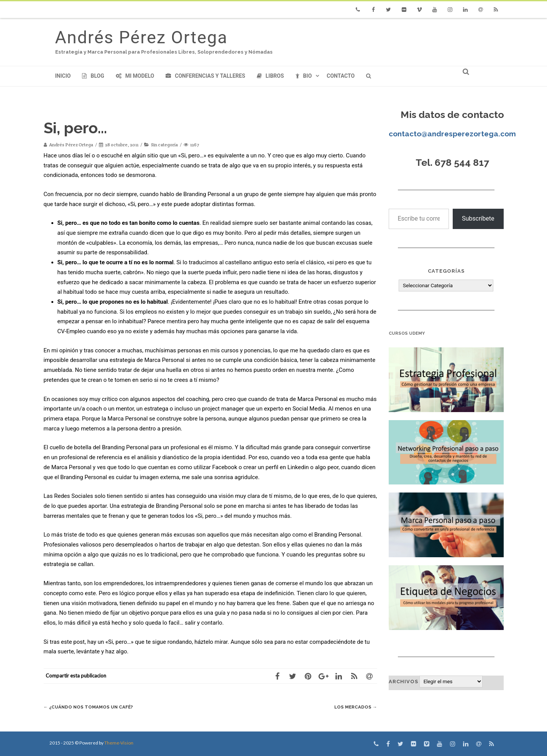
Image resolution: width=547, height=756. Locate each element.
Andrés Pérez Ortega (141, 37)
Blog (93, 76)
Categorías (446, 271)
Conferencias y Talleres (205, 76)
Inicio (63, 76)
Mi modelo (135, 76)
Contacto (341, 76)
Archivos (403, 682)
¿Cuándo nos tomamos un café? (92, 707)
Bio (304, 76)
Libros (270, 76)
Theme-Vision (119, 743)
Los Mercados (354, 707)
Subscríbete (478, 218)
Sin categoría (164, 145)
